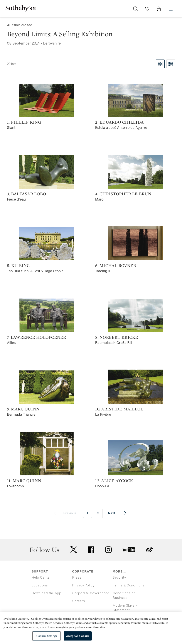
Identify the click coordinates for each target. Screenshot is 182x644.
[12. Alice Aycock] (135, 458)
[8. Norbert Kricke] (135, 315)
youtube (129, 550)
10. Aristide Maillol (119, 409)
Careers (79, 601)
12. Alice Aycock (114, 481)
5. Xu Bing (19, 266)
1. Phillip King (24, 122)
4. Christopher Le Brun (123, 194)
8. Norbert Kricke (117, 337)
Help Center (41, 578)
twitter (74, 550)
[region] (91, 628)
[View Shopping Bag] (159, 9)
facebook (91, 550)
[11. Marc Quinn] (47, 454)
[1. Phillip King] (47, 100)
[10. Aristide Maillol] (135, 387)
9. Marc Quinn (23, 409)
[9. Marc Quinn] (47, 387)
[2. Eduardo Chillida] (135, 100)
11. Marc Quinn (24, 481)
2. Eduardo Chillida (119, 122)
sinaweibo (149, 550)
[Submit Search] (135, 9)
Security (119, 578)
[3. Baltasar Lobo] (47, 172)
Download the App (47, 593)
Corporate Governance (91, 593)
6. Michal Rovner (116, 266)
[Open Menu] (171, 9)
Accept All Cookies (78, 636)
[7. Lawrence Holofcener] (47, 315)
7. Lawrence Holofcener (37, 337)
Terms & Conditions (129, 585)
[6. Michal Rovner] (135, 243)
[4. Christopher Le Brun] (135, 172)
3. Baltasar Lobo (26, 194)
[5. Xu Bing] (47, 244)
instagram (108, 550)
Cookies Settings (46, 636)
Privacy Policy (83, 585)
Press (77, 578)
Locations (40, 585)
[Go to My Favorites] (147, 9)
